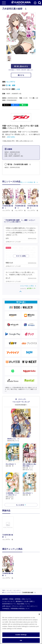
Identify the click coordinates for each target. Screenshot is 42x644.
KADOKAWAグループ (9, 604)
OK (21, 640)
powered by (28, 289)
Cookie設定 (6, 609)
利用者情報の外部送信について (20, 609)
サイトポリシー (32, 606)
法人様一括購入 (29, 601)
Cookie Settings (21, 635)
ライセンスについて (8, 601)
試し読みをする (21, 66)
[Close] (39, 614)
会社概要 (5, 599)
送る (25, 105)
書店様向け (19, 601)
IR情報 (11, 599)
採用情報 (18, 599)
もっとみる (20, 505)
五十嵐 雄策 (10, 85)
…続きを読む (10, 137)
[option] (8, 529)
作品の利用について (23, 604)
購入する (21, 75)
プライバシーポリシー (19, 606)
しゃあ (18, 89)
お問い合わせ (6, 606)
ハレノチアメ (10, 82)
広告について (26, 599)
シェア (16, 105)
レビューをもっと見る (27, 286)
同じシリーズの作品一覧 (28, 182)
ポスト (7, 105)
